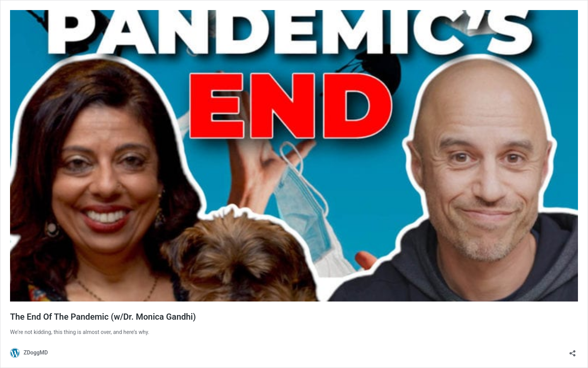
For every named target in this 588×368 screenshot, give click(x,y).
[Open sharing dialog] (573, 351)
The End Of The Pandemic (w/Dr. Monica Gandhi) (103, 317)
